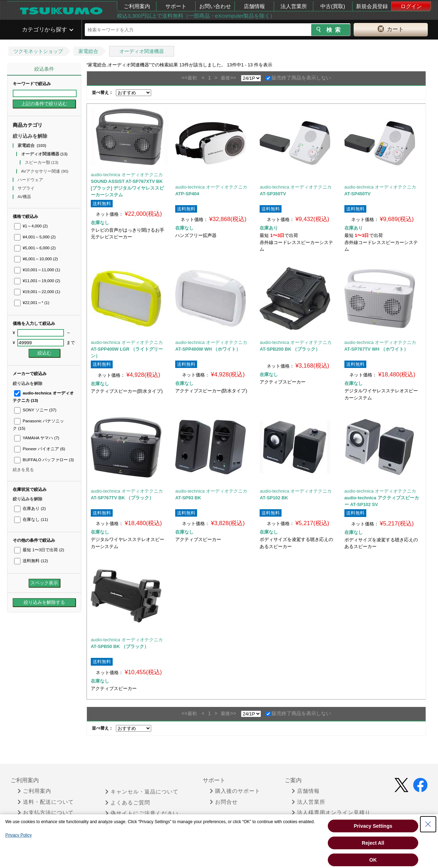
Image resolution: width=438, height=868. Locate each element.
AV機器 (25, 197)
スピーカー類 (42, 162)
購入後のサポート (235, 791)
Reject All (373, 843)
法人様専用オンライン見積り (331, 813)
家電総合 (88, 51)
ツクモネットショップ (38, 51)
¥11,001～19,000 (37, 281)
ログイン (411, 6)
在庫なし (31, 519)
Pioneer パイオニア (40, 449)
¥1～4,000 (31, 226)
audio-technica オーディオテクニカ (127, 175)
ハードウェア (31, 180)
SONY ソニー (35, 410)
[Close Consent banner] (428, 824)
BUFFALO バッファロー (44, 460)
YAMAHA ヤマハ (37, 438)
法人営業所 (294, 6)
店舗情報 (254, 6)
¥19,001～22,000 (37, 292)
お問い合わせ (215, 6)
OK (373, 860)
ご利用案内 (137, 6)
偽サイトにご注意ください (142, 813)
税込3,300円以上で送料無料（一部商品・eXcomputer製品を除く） (196, 16)
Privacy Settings (373, 826)
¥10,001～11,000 (37, 270)
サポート (176, 6)
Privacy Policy (19, 835)
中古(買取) (333, 6)
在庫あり (30, 509)
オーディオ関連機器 (142, 51)
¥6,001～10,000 (36, 259)
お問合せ (224, 802)
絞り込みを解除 (30, 136)
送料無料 (31, 561)
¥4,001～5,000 (35, 237)
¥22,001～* (32, 303)
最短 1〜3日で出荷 (39, 550)
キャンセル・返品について (142, 792)
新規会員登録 (372, 6)
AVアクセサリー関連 (45, 171)
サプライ (27, 188)
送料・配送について (46, 802)
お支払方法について (46, 813)
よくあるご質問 (128, 803)
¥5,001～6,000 (35, 248)
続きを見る (23, 470)
